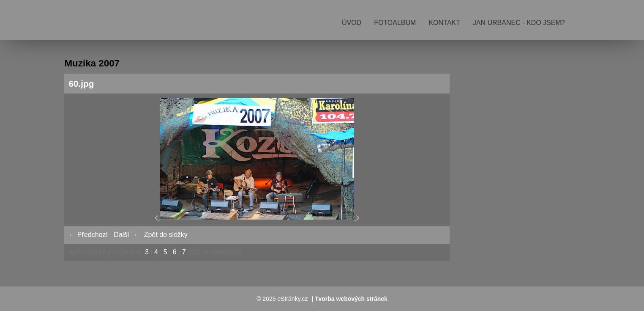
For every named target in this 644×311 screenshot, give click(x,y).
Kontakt (444, 23)
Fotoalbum (395, 23)
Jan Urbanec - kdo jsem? (519, 23)
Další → (126, 235)
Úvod (352, 23)
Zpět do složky (166, 235)
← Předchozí (88, 235)
